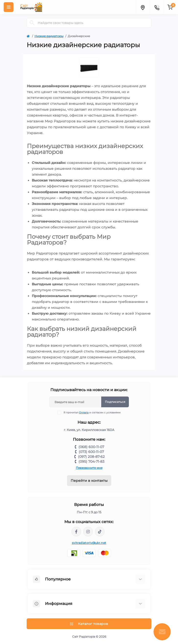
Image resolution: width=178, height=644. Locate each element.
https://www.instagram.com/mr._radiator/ (88, 532)
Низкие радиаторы (49, 36)
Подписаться (115, 402)
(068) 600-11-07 (91, 447)
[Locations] (143, 7)
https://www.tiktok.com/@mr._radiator (100, 532)
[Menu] (9, 7)
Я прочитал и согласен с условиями (92, 413)
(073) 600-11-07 (91, 452)
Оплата (84, 413)
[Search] (32, 23)
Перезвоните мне (89, 468)
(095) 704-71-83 (91, 462)
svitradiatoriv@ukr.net (89, 543)
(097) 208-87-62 (91, 457)
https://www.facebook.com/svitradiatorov (76, 532)
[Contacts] (157, 7)
